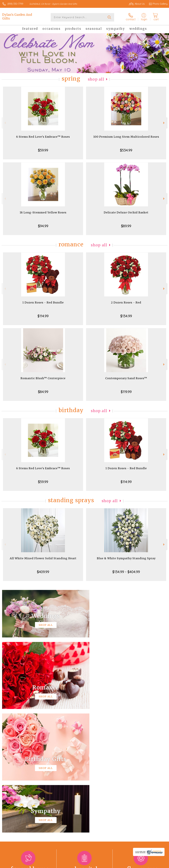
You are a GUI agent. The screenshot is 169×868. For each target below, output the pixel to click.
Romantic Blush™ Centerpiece (43, 378)
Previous (5, 123)
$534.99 (126, 150)
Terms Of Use (99, 865)
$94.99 (43, 226)
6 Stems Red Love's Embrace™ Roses (43, 137)
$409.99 (43, 572)
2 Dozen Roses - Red (126, 302)
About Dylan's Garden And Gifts (22, 774)
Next (164, 123)
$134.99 (126, 316)
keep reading (116, 780)
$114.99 (43, 316)
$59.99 (43, 150)
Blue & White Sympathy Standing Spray (126, 558)
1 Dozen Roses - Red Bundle (43, 302)
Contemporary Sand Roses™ (126, 378)
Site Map (156, 865)
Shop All (96, 79)
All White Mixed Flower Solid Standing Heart (43, 558)
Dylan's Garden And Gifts (17, 17)
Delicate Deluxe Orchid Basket (126, 212)
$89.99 (126, 226)
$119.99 (126, 392)
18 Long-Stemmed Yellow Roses (43, 212)
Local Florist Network (138, 865)
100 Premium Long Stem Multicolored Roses (126, 137)
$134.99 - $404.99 (126, 572)
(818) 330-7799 (15, 4)
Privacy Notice (117, 865)
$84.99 (43, 392)
